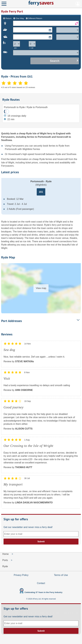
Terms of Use (61, 575)
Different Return (35, 18)
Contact (41, 583)
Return (9, 18)
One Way (20, 18)
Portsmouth (44, 137)
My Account (78, 4)
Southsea (6, 140)
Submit (41, 541)
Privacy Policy (21, 575)
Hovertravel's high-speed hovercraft (27, 154)
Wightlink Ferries (31, 149)
